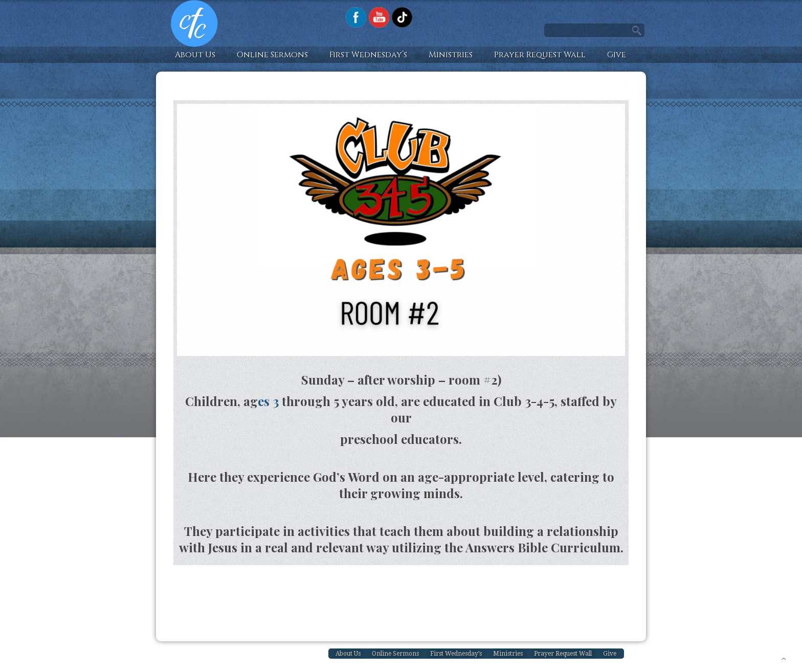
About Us (195, 55)
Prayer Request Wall (540, 55)
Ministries (451, 55)
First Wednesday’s (368, 55)
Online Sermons (272, 55)
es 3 (268, 401)
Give (617, 55)
